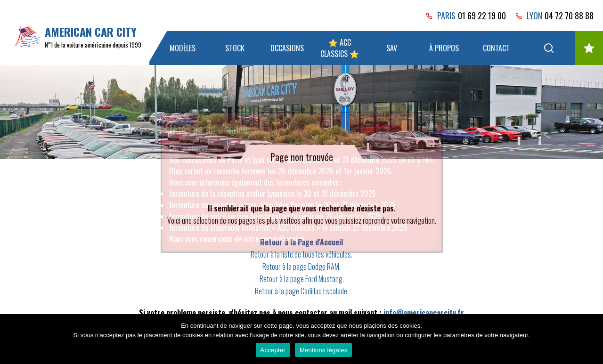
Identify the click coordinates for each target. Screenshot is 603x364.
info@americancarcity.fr (424, 313)
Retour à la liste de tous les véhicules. (301, 254)
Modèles (183, 48)
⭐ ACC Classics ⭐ (340, 48)
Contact (496, 48)
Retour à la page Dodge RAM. (301, 267)
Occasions (287, 48)
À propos (444, 48)
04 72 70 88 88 (569, 16)
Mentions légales (324, 350)
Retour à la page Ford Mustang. (302, 279)
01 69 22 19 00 (482, 16)
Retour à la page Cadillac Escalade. (302, 291)
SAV (392, 48)
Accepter (273, 350)
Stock (235, 48)
